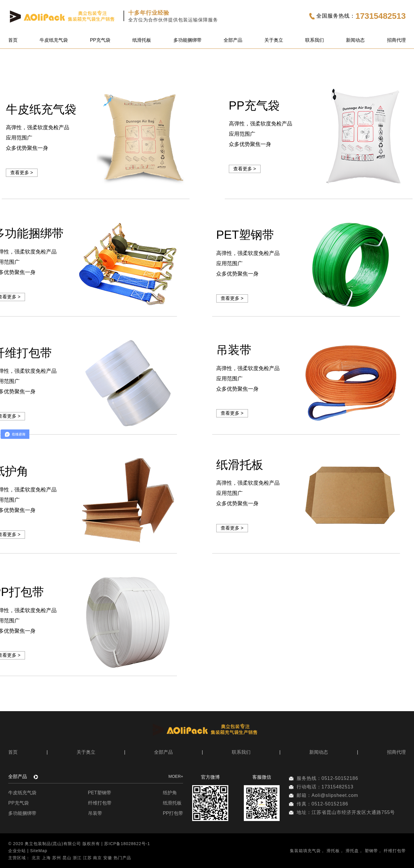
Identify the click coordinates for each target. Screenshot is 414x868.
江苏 (87, 858)
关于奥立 (274, 40)
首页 (13, 40)
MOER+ (176, 777)
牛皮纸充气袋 (54, 40)
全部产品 (233, 40)
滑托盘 (352, 851)
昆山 (67, 858)
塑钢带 (371, 851)
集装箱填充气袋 (305, 851)
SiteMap (39, 851)
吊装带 (95, 813)
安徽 (108, 858)
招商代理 (396, 40)
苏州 (57, 858)
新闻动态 (355, 40)
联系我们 (315, 40)
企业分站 (17, 851)
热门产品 (122, 858)
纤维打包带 (100, 803)
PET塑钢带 (100, 793)
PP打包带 (173, 813)
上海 (46, 858)
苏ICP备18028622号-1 (127, 844)
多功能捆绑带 (187, 40)
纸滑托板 (142, 40)
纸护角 (170, 793)
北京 (36, 858)
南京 (97, 858)
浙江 (77, 858)
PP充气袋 (100, 40)
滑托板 (333, 851)
